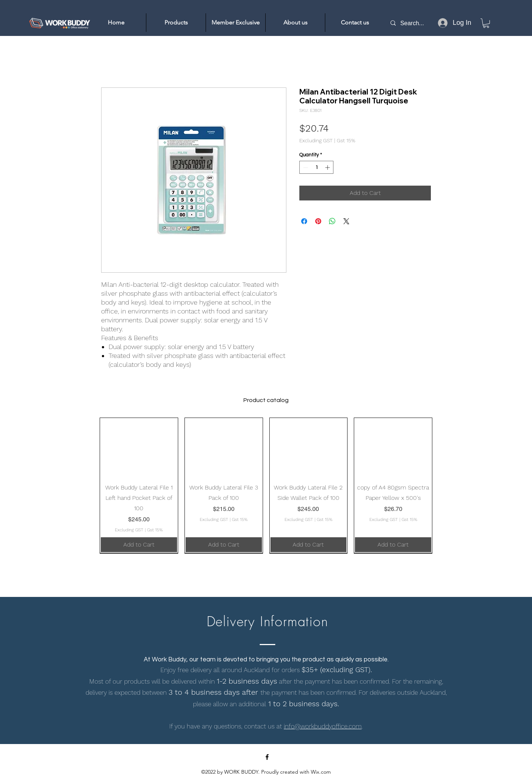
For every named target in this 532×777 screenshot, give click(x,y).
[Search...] (416, 23)
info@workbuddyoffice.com (323, 726)
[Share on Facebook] (304, 221)
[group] (266, 485)
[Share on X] (346, 221)
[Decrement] (305, 167)
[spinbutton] (317, 167)
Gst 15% (346, 140)
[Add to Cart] (139, 545)
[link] (486, 23)
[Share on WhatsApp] (332, 221)
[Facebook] (267, 757)
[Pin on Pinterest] (318, 221)
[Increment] (328, 167)
